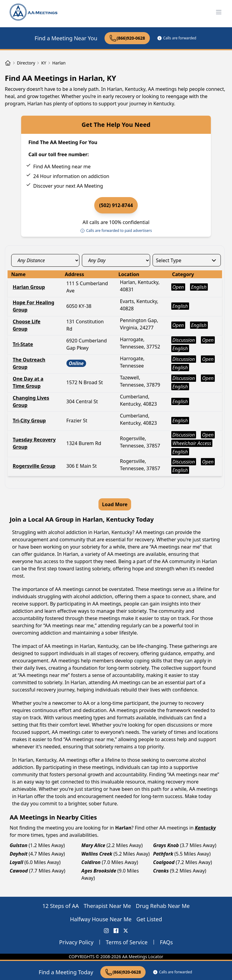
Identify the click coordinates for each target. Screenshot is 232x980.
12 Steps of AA (61, 906)
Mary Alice (93, 845)
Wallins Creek (97, 854)
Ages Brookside (99, 871)
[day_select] (116, 260)
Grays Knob (166, 845)
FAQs (166, 942)
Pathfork (163, 854)
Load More (115, 504)
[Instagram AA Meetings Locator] (106, 931)
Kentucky (205, 828)
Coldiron (91, 862)
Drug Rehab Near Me (163, 906)
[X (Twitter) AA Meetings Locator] (126, 931)
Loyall (16, 862)
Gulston (19, 845)
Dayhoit (19, 854)
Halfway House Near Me (101, 919)
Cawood (19, 871)
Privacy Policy (76, 942)
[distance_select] (45, 260)
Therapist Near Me (107, 906)
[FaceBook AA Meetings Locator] (116, 931)
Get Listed (149, 919)
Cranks (161, 871)
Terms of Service (127, 942)
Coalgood (164, 862)
